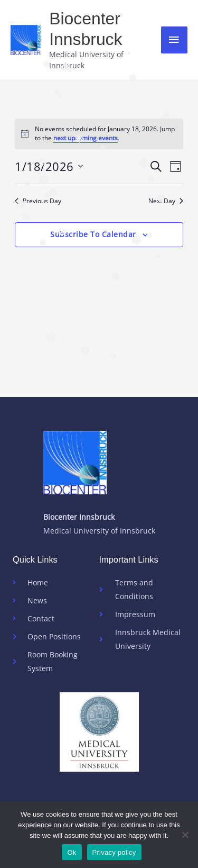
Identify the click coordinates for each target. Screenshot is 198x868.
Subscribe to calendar (93, 234)
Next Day (166, 201)
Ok (72, 852)
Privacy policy (114, 852)
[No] (185, 835)
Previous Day (38, 201)
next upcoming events (86, 138)
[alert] (99, 134)
